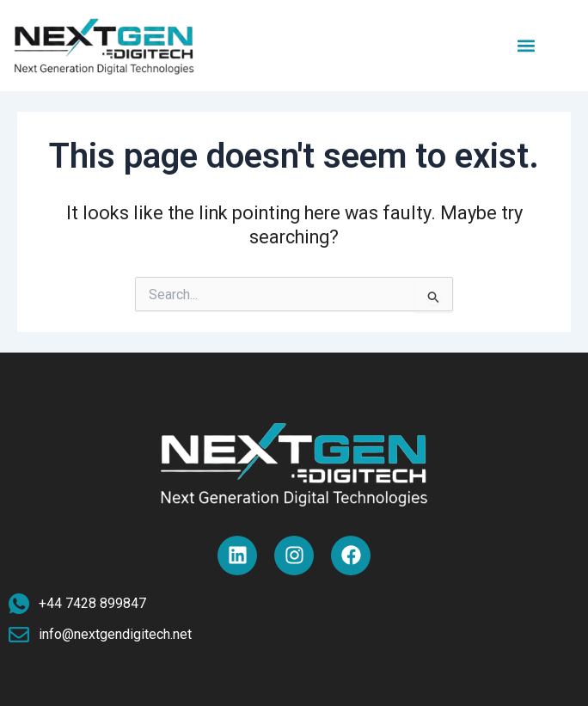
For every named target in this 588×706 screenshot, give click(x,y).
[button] (527, 45)
